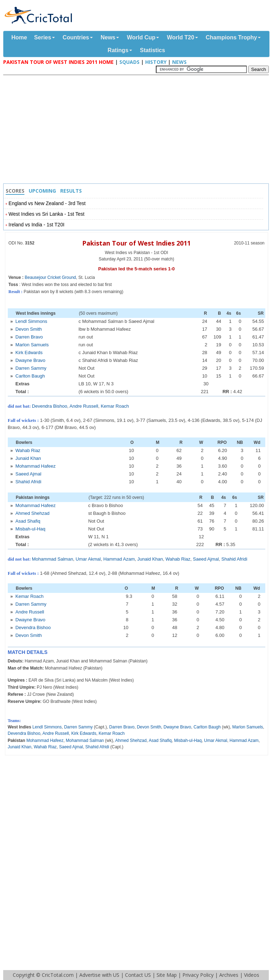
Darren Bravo (29, 337)
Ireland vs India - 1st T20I (36, 225)
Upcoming (42, 191)
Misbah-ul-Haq (31, 529)
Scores (15, 191)
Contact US (138, 975)
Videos (252, 975)
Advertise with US (99, 975)
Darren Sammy (31, 368)
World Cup (141, 37)
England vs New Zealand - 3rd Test (47, 203)
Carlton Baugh (30, 376)
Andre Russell (84, 406)
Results (71, 191)
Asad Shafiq (28, 521)
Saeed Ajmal (29, 474)
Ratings (118, 50)
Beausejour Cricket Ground (50, 277)
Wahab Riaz (28, 450)
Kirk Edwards (29, 353)
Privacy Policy (198, 975)
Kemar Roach (115, 406)
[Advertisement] (138, 130)
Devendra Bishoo (50, 406)
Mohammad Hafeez (36, 466)
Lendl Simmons (32, 321)
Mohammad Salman (52, 559)
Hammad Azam (119, 559)
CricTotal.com (58, 975)
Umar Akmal (88, 559)
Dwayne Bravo (31, 360)
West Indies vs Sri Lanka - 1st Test (46, 214)
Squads (129, 62)
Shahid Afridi (29, 482)
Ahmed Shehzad (33, 513)
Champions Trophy (231, 37)
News (108, 37)
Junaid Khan (28, 458)
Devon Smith (29, 329)
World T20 (180, 37)
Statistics (152, 50)
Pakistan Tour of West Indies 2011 (136, 243)
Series (42, 37)
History (156, 62)
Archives (229, 975)
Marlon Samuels (32, 345)
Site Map (167, 975)
